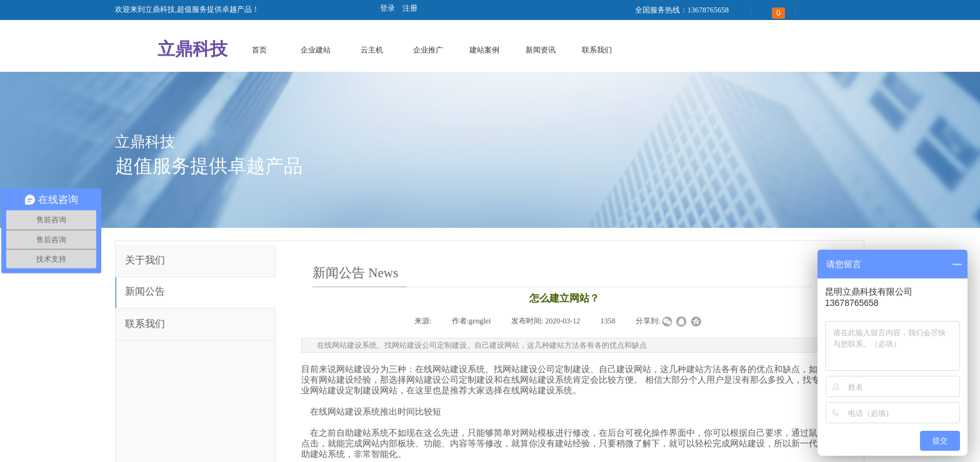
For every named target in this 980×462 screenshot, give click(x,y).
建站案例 (484, 50)
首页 (259, 50)
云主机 (372, 50)
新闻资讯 (541, 50)
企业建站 (316, 50)
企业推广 (428, 50)
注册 (410, 8)
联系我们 (597, 50)
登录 (387, 8)
